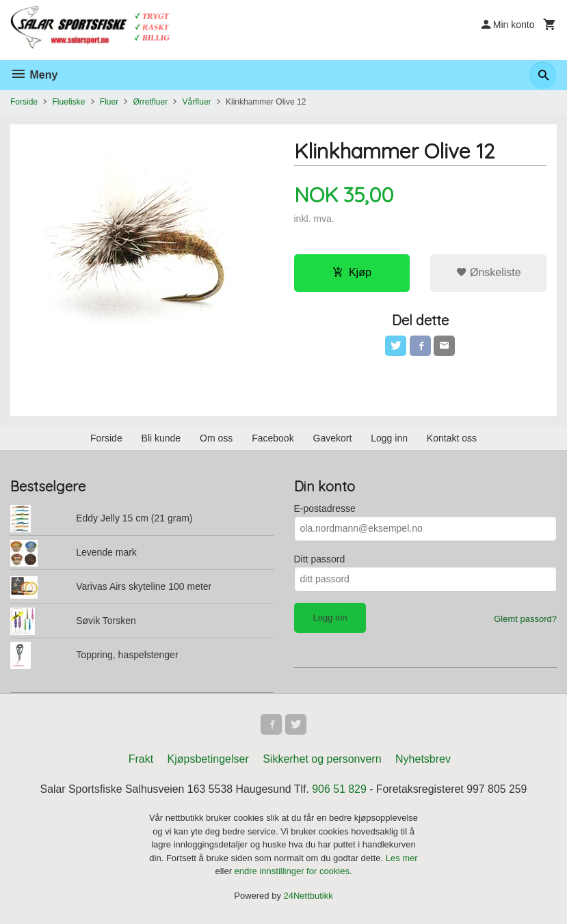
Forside (24, 102)
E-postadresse (325, 508)
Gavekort (333, 438)
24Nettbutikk (308, 896)
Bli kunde (161, 438)
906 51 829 (340, 790)
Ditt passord (320, 559)
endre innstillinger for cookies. (293, 872)
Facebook (273, 438)
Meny (34, 75)
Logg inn (389, 438)
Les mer (402, 859)
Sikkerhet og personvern (322, 760)
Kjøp (352, 272)
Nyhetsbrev (423, 760)
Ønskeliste (489, 272)
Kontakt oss (452, 438)
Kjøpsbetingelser (208, 760)
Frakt (141, 760)
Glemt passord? (525, 619)
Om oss (216, 438)
